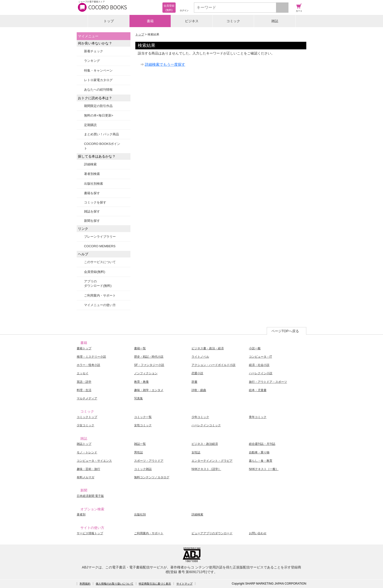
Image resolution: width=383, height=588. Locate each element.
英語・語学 (84, 382)
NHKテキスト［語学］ (206, 469)
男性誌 (138, 452)
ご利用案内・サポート (100, 295)
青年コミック (258, 417)
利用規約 (85, 584)
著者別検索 (92, 174)
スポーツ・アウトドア (149, 461)
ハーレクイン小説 (261, 373)
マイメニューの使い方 (100, 305)
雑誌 (275, 21)
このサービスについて (100, 262)
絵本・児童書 (258, 390)
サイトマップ (184, 584)
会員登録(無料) (95, 272)
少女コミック (85, 425)
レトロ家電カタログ (98, 80)
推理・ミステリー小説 (91, 357)
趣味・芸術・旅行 (88, 469)
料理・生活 (84, 390)
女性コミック (143, 425)
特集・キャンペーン (98, 70)
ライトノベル (200, 357)
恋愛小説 (197, 373)
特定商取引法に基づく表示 (155, 584)
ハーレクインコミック (206, 425)
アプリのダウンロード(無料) (98, 283)
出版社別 (140, 514)
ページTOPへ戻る (285, 331)
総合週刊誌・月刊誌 (262, 444)
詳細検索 (90, 164)
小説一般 (255, 348)
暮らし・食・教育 (261, 461)
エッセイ (83, 373)
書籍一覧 (140, 348)
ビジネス (192, 21)
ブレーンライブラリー (100, 237)
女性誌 (196, 452)
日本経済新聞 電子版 (90, 496)
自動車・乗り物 (259, 452)
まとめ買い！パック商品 (101, 134)
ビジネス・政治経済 (205, 444)
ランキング (92, 61)
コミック (233, 21)
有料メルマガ (85, 477)
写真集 (138, 398)
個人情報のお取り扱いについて (115, 584)
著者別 (81, 514)
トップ (109, 21)
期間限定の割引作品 (98, 106)
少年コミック (200, 417)
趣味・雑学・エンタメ (149, 390)
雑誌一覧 (140, 444)
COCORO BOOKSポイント (102, 146)
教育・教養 (141, 382)
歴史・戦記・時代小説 (149, 357)
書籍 (150, 21)
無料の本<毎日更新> (99, 115)
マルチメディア (87, 398)
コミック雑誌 (143, 469)
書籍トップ (84, 348)
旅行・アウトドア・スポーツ (268, 382)
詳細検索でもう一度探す (165, 64)
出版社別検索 (94, 184)
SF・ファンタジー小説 (149, 365)
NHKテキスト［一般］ (264, 469)
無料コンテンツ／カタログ (152, 477)
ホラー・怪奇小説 (88, 365)
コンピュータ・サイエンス (94, 461)
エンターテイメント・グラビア (212, 461)
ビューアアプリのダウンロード (212, 533)
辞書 (194, 382)
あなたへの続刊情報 (98, 90)
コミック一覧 (143, 417)
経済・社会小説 (259, 365)
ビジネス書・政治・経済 (208, 348)
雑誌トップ (84, 444)
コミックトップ (87, 417)
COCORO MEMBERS (100, 246)
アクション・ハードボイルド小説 (213, 365)
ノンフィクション (146, 373)
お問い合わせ (258, 533)
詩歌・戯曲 (199, 390)
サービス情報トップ (90, 533)
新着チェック (94, 51)
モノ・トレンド (87, 452)
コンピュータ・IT (261, 357)
